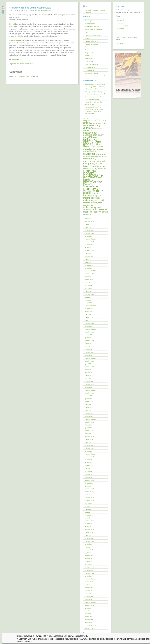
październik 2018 (90, 419)
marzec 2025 (89, 259)
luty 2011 (88, 585)
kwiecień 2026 (89, 222)
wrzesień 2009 (89, 605)
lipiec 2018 (88, 428)
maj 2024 (88, 277)
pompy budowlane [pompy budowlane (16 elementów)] (93, 174)
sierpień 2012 (89, 564)
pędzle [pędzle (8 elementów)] (87, 193)
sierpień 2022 (89, 309)
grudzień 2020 (89, 352)
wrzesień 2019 (89, 393)
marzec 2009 (89, 617)
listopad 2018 (89, 416)
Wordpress (121, 29)
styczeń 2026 (89, 230)
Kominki (49, 10)
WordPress (123, 37)
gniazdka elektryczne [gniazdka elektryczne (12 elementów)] (92, 141)
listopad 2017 (89, 451)
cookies (43, 636)
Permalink (15, 59)
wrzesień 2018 (89, 422)
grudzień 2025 (89, 233)
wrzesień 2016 (89, 480)
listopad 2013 (89, 544)
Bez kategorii (89, 21)
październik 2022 (90, 306)
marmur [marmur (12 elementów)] (89, 153)
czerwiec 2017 (89, 466)
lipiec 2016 (88, 486)
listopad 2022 (89, 303)
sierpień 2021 (89, 335)
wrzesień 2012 (89, 562)
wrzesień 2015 (89, 500)
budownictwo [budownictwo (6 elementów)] (99, 123)
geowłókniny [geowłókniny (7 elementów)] (90, 137)
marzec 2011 (89, 582)
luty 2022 (88, 320)
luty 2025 (88, 262)
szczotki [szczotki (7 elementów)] (99, 200)
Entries (121, 23)
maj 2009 (88, 614)
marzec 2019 (89, 408)
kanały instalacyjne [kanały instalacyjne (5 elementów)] (97, 149)
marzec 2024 (89, 280)
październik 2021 (90, 329)
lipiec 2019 (88, 399)
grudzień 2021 (89, 323)
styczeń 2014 (89, 538)
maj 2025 (88, 254)
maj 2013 (88, 547)
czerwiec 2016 (89, 489)
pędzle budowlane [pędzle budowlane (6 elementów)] (91, 194)
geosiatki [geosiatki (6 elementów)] (88, 135)
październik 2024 (90, 271)
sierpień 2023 (89, 288)
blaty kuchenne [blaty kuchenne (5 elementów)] (90, 120)
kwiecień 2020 (89, 373)
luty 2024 (88, 283)
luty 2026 (88, 227)
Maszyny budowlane (91, 41)
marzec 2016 (89, 492)
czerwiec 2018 (89, 431)
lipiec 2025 (88, 248)
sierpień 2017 (89, 460)
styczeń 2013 (89, 556)
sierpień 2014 (89, 524)
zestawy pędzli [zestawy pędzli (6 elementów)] (91, 209)
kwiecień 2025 (89, 256)
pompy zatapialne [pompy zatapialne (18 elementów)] (93, 189)
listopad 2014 (89, 518)
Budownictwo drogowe (92, 27)
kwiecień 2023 (89, 294)
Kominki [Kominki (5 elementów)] (93, 151)
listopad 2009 (89, 599)
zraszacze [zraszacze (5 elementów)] (103, 209)
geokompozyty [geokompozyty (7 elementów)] (91, 133)
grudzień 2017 (89, 448)
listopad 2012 (89, 559)
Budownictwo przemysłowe (93, 29)
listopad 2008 (89, 623)
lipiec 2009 (88, 608)
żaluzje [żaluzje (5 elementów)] (105, 212)
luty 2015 (88, 512)
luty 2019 (88, 410)
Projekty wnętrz (90, 70)
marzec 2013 (89, 550)
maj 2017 (88, 469)
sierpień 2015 (89, 503)
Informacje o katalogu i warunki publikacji (95, 11)
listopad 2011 (89, 576)
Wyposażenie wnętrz (91, 73)
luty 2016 (88, 495)
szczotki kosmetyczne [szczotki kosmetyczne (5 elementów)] (93, 203)
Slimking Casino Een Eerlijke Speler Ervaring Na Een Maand (95, 93)
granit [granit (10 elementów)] (87, 144)
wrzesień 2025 (89, 242)
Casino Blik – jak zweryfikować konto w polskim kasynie (94, 98)
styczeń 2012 (89, 570)
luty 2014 (88, 535)
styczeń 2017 (89, 471)
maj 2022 (88, 315)
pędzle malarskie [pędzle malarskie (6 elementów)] (92, 197)
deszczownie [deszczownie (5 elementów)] (89, 126)
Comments (123, 26)
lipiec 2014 (88, 527)
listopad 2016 (89, 477)
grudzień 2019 (89, 384)
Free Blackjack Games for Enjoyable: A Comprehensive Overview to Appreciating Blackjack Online (94, 110)
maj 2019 (88, 405)
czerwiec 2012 (89, 567)
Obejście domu (90, 53)
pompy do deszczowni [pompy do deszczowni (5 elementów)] (93, 178)
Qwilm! (135, 37)
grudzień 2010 (89, 591)
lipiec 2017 (88, 463)
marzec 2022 (89, 317)
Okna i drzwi (89, 61)
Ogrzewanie (89, 59)
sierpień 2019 (89, 396)
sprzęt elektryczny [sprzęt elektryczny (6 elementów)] (91, 199)
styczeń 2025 (89, 265)
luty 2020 (88, 378)
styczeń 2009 (89, 620)
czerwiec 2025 (89, 251)
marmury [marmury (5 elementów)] (87, 159)
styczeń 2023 (89, 300)
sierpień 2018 (89, 425)
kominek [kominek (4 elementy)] (86, 151)
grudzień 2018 (89, 413)
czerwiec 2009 (89, 611)
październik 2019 (90, 390)
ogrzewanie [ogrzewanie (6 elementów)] (100, 168)
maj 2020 (88, 370)
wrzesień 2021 (89, 332)
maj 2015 (88, 509)
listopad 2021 (89, 326)
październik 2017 (90, 454)
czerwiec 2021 (89, 341)
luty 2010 (88, 593)
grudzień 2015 (89, 498)
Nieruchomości (89, 50)
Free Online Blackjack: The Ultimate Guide (93, 103)
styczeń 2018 (89, 445)
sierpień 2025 (89, 245)
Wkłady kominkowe (17, 40)
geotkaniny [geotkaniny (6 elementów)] (98, 135)
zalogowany (22, 76)
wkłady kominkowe (27, 64)
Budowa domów (40, 10)
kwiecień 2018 (89, 437)
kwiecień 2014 (89, 530)
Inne (86, 32)
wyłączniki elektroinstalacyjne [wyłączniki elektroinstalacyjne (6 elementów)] (93, 206)
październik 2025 (90, 239)
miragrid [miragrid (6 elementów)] (101, 161)
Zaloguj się (121, 20)
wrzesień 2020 (89, 361)
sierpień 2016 (89, 483)
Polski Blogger (121, 43)
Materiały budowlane (91, 44)
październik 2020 (90, 358)
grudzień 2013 (89, 541)
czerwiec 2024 (89, 274)
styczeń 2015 (89, 515)
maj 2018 (88, 434)
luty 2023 (88, 297)
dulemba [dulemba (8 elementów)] (88, 128)
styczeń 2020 (89, 381)
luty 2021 (88, 346)
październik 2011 (90, 579)
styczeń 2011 (89, 588)
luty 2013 (88, 553)
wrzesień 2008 (89, 628)
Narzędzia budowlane (92, 47)
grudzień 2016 (89, 474)
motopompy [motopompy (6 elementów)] (89, 164)
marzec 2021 (89, 344)
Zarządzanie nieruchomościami (95, 76)
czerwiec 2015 (89, 506)
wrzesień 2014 (89, 521)
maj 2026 (88, 219)
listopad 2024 (89, 268)
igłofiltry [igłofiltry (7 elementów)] (96, 144)
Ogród (87, 56)
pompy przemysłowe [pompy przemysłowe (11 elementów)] (93, 181)
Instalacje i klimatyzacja (92, 35)
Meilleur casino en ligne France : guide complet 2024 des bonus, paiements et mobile (95, 87)
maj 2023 (88, 291)
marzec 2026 (89, 224)
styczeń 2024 (89, 285)
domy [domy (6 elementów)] (98, 125)
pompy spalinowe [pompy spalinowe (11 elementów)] (91, 185)
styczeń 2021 (89, 349)
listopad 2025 (89, 236)
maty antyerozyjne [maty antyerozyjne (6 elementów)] (90, 160)
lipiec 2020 (88, 364)
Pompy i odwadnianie (92, 64)
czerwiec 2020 (89, 367)
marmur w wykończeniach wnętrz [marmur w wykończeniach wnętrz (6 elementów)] (95, 155)
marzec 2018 (89, 439)
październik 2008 (90, 625)
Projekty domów (90, 67)
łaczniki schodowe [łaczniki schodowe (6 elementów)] (92, 212)
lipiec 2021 (88, 338)
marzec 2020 (89, 376)
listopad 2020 (89, 355)
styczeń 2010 (89, 596)
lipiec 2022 (88, 312)
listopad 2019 (89, 387)
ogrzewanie (48, 29)
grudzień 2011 (89, 573)
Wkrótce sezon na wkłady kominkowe (30, 8)
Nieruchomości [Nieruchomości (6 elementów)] (97, 166)
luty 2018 (88, 442)
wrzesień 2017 (89, 457)
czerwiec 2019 (89, 402)
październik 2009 (90, 602)
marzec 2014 (89, 532)
